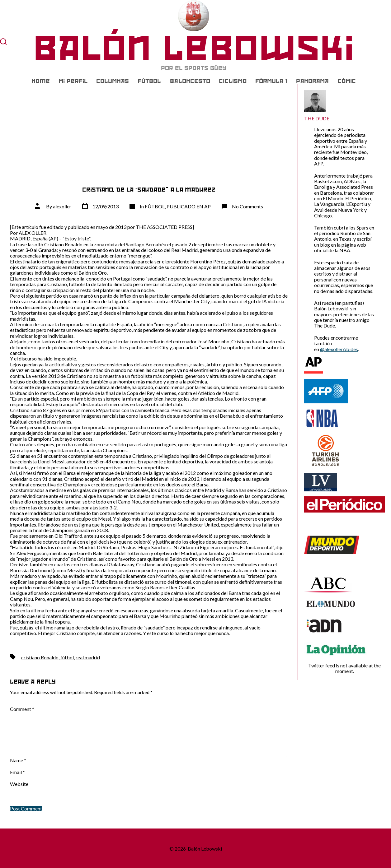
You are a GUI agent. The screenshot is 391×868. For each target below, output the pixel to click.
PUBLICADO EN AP (189, 206)
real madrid (88, 657)
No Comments (247, 206)
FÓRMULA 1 (271, 81)
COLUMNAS (113, 81)
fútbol (67, 657)
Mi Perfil (73, 81)
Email (17, 772)
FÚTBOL (149, 81)
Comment (22, 709)
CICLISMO (233, 81)
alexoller (62, 206)
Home (41, 81)
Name (18, 760)
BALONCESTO (190, 81)
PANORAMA (312, 81)
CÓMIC (347, 81)
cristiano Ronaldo (40, 657)
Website (19, 784)
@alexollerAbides (339, 349)
